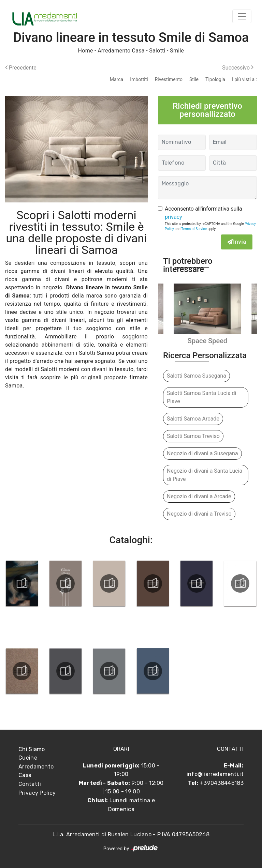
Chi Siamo (32, 749)
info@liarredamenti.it (215, 774)
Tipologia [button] (215, 79)
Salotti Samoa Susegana (196, 376)
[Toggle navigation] (242, 16)
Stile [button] (194, 79)
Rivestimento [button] (169, 79)
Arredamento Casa (121, 51)
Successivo (238, 68)
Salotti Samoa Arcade (193, 419)
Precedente (21, 68)
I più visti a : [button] (244, 79)
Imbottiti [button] (139, 79)
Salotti (157, 51)
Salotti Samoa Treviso (193, 436)
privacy (173, 217)
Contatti (30, 784)
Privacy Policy (37, 793)
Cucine (28, 758)
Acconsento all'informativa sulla (203, 213)
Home (86, 51)
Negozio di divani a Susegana (202, 453)
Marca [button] (117, 79)
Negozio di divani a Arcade (199, 496)
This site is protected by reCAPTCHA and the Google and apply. (210, 226)
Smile (177, 51)
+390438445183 (222, 783)
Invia (237, 242)
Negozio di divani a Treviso (199, 514)
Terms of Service (194, 229)
